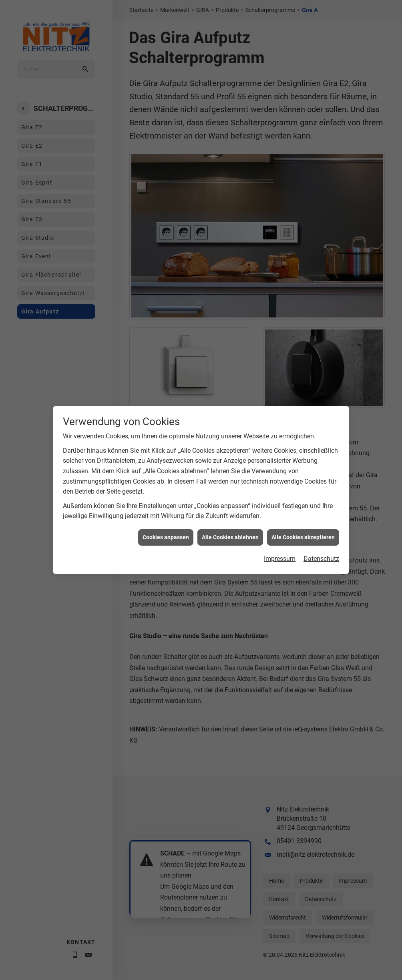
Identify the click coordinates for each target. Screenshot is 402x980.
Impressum (280, 526)
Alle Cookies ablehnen (230, 504)
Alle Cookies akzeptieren (303, 504)
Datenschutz (321, 526)
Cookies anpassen (166, 504)
